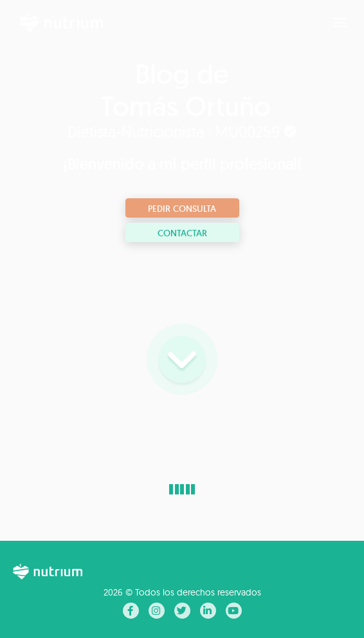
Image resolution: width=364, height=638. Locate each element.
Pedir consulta (182, 209)
